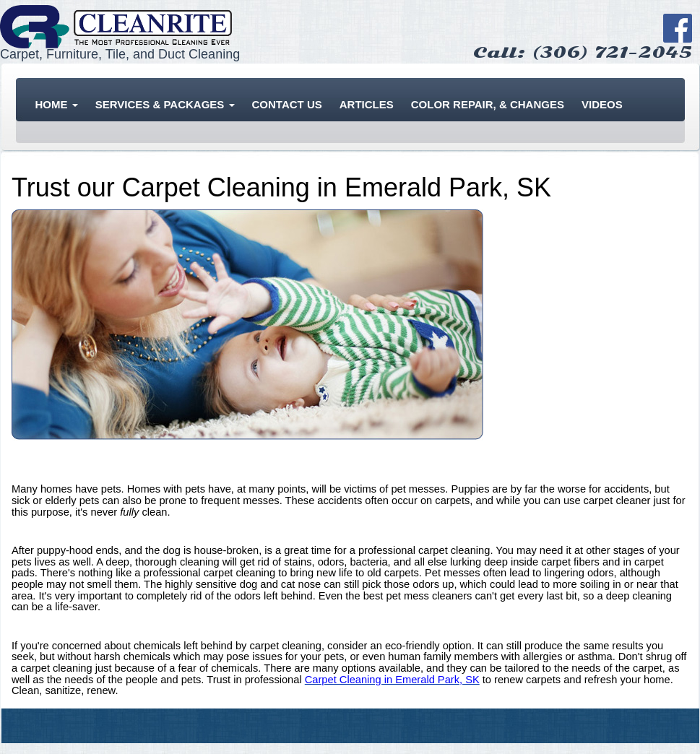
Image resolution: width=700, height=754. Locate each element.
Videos (602, 104)
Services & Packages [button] (165, 104)
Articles (367, 104)
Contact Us (287, 104)
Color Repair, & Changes (488, 104)
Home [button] (57, 104)
